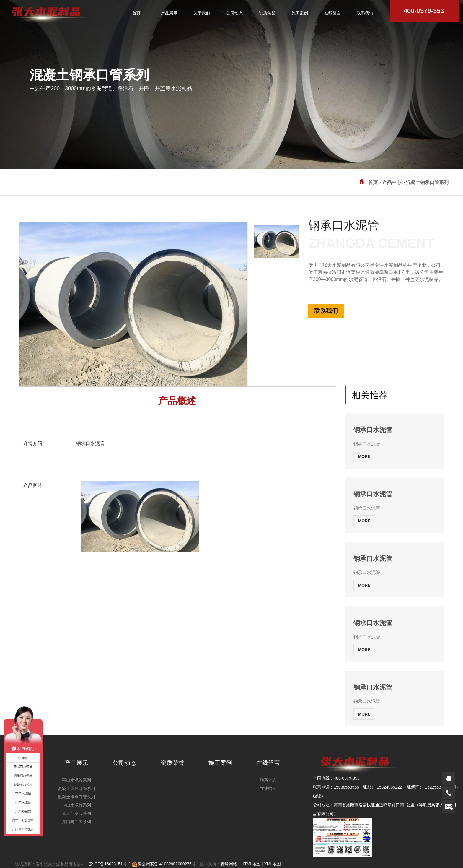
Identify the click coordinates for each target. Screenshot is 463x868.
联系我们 (326, 311)
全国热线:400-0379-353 (330, 286)
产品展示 (76, 763)
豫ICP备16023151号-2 (110, 864)
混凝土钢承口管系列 (427, 182)
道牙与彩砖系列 (76, 813)
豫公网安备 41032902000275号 (164, 864)
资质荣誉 (172, 763)
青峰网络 (229, 864)
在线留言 (268, 763)
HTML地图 (251, 864)
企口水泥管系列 (76, 805)
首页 (373, 182)
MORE (364, 456)
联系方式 (268, 780)
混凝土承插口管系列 (76, 789)
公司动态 (124, 763)
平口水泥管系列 (76, 780)
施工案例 (220, 763)
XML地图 (272, 864)
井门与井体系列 (76, 822)
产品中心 (392, 182)
